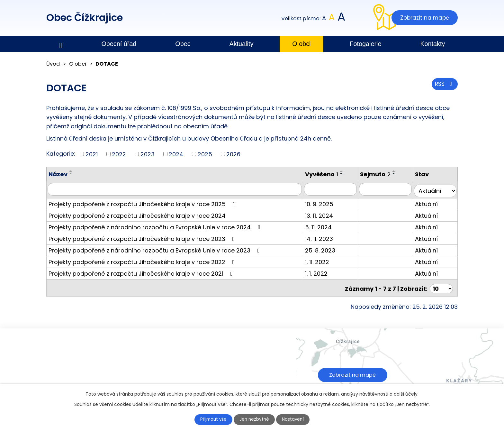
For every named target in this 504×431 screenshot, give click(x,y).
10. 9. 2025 (325, 202)
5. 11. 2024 (324, 225)
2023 (148, 154)
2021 (92, 154)
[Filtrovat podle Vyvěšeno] (336, 189)
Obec (183, 44)
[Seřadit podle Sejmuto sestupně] (399, 174)
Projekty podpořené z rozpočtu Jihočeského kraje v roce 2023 (143, 237)
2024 (176, 154)
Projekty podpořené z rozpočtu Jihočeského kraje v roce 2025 (143, 202)
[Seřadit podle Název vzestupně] (71, 171)
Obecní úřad (119, 44)
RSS (444, 85)
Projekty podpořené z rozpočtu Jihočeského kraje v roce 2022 (143, 260)
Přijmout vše (211, 419)
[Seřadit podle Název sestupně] (71, 174)
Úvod (61, 44)
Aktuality (242, 44)
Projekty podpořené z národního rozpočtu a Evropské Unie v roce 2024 (156, 225)
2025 (205, 154)
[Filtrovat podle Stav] (437, 189)
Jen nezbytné (255, 419)
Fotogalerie (365, 44)
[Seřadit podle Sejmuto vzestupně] (399, 171)
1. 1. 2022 (322, 272)
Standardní (332, 18)
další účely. (406, 393)
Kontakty (432, 44)
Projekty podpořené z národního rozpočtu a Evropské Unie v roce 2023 (155, 248)
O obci (301, 44)
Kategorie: (61, 154)
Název (58, 174)
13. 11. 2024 (325, 214)
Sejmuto (380, 174)
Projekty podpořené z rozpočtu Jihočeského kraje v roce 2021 (142, 272)
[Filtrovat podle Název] (178, 189)
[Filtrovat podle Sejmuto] (389, 189)
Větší (341, 18)
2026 (233, 154)
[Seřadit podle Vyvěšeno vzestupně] (347, 171)
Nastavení (296, 419)
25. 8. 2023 (326, 248)
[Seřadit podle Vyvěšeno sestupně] (347, 174)
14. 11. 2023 (325, 237)
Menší (324, 18)
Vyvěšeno (327, 174)
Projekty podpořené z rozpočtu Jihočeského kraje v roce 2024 (137, 214)
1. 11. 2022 (323, 260)
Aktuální (429, 202)
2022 (119, 154)
